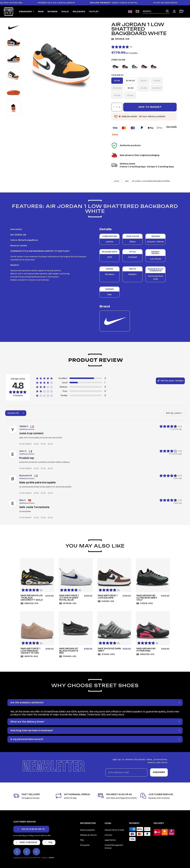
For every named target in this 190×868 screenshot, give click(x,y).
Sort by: (170, 413)
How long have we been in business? (32, 730)
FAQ (82, 840)
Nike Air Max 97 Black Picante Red (69, 651)
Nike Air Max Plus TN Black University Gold (32, 598)
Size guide (85, 845)
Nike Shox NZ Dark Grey (109, 650)
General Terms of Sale (114, 830)
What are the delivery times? (27, 722)
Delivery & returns (88, 835)
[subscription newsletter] (137, 11)
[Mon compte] (174, 11)
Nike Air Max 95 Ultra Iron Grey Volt (147, 598)
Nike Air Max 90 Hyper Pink (146, 650)
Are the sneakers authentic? (27, 702)
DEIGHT (52, 858)
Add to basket (150, 107)
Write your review (170, 381)
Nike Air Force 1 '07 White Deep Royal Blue (69, 598)
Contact (108, 835)
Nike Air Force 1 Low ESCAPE (108, 597)
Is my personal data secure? (27, 739)
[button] (31, 829)
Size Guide (171, 127)
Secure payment (88, 830)
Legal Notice (110, 840)
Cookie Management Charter (114, 847)
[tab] (95, 703)
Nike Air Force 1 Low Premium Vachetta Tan (30, 651)
